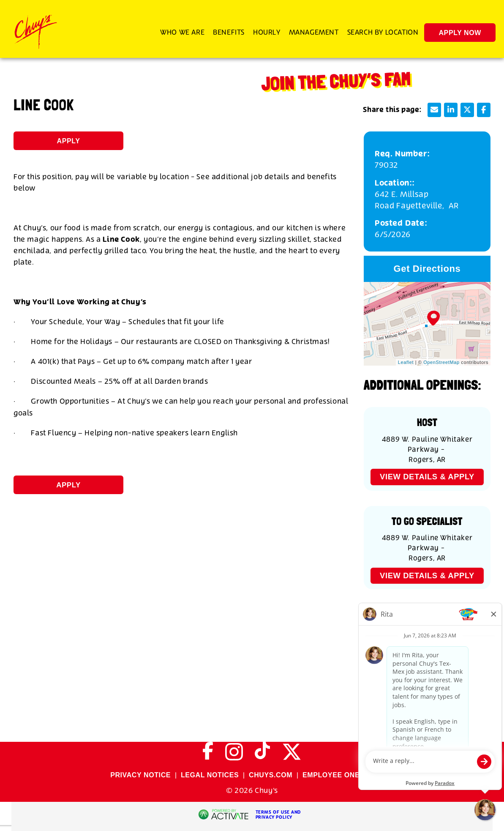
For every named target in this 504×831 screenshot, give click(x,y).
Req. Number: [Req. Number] (402, 154)
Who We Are (182, 32)
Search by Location (383, 32)
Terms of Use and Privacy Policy (278, 815)
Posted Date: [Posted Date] (401, 223)
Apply (69, 141)
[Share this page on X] (467, 110)
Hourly (267, 32)
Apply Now (460, 33)
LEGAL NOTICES (210, 775)
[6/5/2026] (427, 235)
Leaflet (406, 362)
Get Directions (427, 269)
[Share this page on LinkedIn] (451, 110)
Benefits (229, 32)
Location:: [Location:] (395, 183)
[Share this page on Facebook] (484, 110)
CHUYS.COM (271, 775)
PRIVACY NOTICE (140, 775)
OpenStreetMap (441, 362)
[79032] (427, 165)
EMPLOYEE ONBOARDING (348, 775)
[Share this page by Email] (434, 110)
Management (314, 32)
